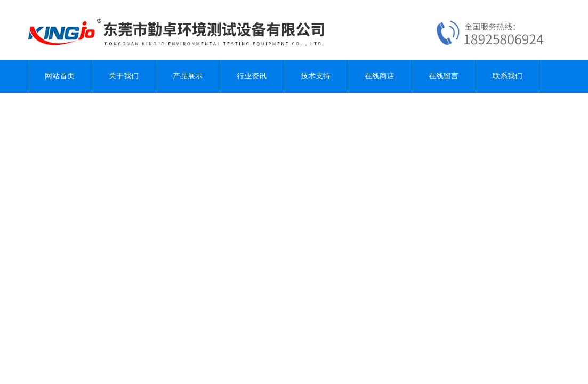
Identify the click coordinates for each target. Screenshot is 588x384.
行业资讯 (252, 76)
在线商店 (380, 76)
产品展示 (188, 76)
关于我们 (124, 76)
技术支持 (316, 76)
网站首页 (60, 76)
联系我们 (508, 76)
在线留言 (444, 76)
